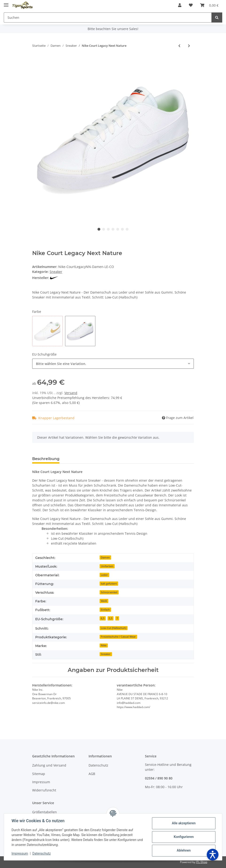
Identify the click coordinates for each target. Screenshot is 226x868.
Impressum (41, 782)
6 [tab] (122, 229)
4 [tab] (113, 229)
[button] (180, 5)
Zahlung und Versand (49, 765)
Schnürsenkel (109, 592)
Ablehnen (184, 850)
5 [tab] (118, 229)
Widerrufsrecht (44, 790)
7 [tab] (127, 229)
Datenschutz (98, 765)
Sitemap (39, 774)
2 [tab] (104, 229)
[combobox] (113, 364)
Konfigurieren (184, 837)
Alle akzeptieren (184, 823)
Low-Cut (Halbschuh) (113, 628)
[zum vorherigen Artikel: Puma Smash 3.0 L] (179, 46)
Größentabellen (45, 812)
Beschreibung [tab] (46, 459)
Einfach (105, 610)
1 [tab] (99, 229)
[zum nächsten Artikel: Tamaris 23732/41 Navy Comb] (189, 46)
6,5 (103, 618)
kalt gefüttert (109, 584)
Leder (104, 575)
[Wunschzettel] (191, 5)
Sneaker (56, 272)
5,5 (111, 618)
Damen (105, 558)
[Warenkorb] (209, 5)
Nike (104, 645)
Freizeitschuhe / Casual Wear (118, 637)
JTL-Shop (202, 862)
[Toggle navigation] (6, 3)
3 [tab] (108, 229)
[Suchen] (108, 17)
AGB (92, 774)
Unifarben (107, 566)
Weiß (104, 601)
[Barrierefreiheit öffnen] (213, 855)
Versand (71, 393)
